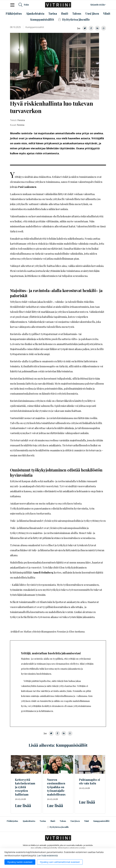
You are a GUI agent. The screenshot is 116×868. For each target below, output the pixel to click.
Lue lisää (23, 805)
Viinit (87, 821)
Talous (63, 821)
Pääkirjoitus (12, 821)
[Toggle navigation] (13, 5)
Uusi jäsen (75, 821)
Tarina (43, 821)
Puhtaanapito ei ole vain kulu (90, 781)
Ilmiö (53, 821)
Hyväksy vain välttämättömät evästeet (60, 862)
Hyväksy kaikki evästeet (20, 862)
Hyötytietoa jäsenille (58, 827)
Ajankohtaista (29, 821)
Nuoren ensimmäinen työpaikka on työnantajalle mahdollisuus (56, 787)
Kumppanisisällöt (101, 821)
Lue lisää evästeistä (47, 855)
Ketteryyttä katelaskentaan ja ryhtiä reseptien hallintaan (25, 787)
